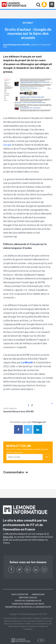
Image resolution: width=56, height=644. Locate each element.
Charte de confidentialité (28, 601)
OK (47, 457)
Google (7, 145)
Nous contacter (20, 594)
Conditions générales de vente (28, 604)
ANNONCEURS (38, 594)
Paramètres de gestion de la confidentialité (28, 607)
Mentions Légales (28, 598)
